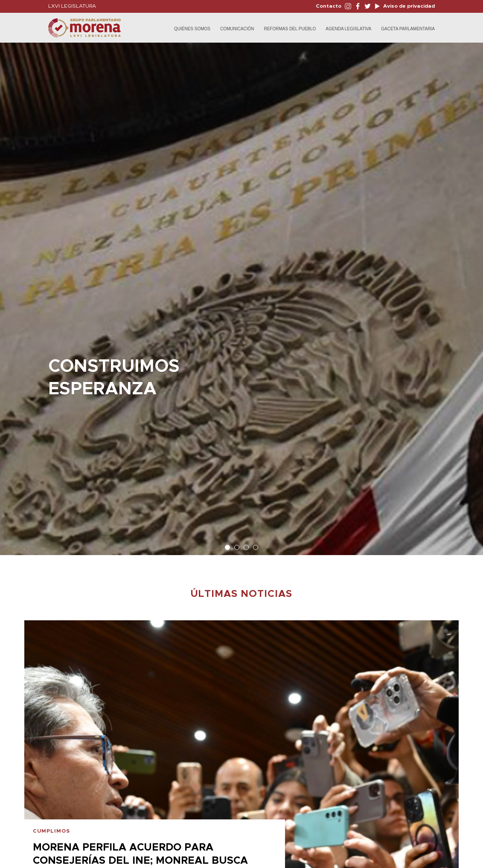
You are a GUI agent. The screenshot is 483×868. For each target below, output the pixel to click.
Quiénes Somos (192, 29)
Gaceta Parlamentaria (408, 29)
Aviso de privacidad (408, 6)
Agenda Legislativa (348, 29)
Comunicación (237, 29)
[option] (241, 295)
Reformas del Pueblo (290, 29)
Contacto (329, 6)
